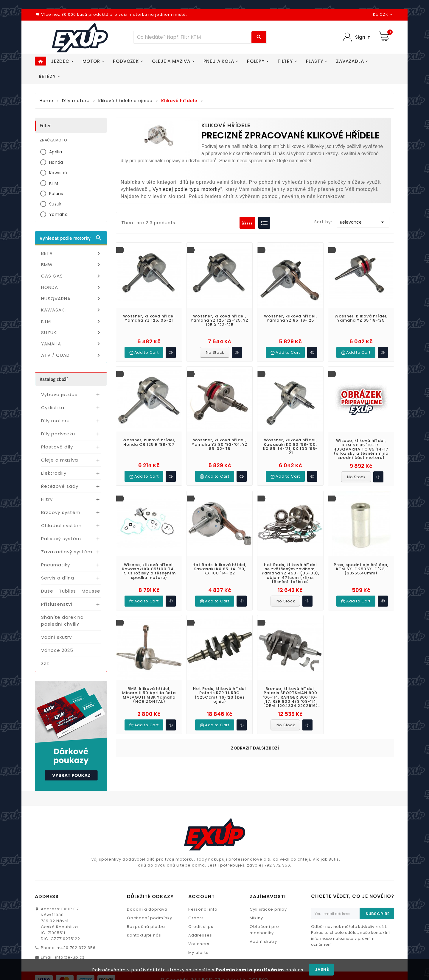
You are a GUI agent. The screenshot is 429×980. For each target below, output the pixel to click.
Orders (196, 891)
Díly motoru (55, 421)
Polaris (56, 194)
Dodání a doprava (147, 883)
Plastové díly (57, 447)
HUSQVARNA (72, 299)
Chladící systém (61, 525)
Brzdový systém (61, 512)
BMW (72, 265)
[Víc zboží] (193, 37)
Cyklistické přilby (268, 883)
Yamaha (58, 214)
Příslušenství (57, 604)
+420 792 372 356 (76, 921)
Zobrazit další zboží (255, 689)
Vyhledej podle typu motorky (186, 189)
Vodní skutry (56, 637)
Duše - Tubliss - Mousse (71, 591)
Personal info (203, 883)
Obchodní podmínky (150, 891)
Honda (56, 162)
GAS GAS (72, 276)
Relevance (363, 222)
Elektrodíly (54, 473)
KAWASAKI (72, 310)
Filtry (47, 499)
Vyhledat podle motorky (71, 238)
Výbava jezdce (59, 394)
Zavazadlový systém (67, 552)
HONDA (72, 287)
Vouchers (199, 917)
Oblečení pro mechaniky (264, 903)
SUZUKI (72, 333)
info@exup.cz (70, 931)
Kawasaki (59, 173)
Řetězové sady (60, 486)
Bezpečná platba (146, 900)
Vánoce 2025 (57, 650)
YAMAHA (72, 344)
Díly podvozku (58, 434)
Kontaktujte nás (144, 909)
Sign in (363, 37)
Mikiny (256, 891)
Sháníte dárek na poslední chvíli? (62, 621)
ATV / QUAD (72, 355)
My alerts (198, 926)
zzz (45, 663)
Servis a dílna (58, 578)
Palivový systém (61, 539)
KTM (54, 183)
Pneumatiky (56, 565)
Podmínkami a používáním (250, 970)
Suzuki (56, 204)
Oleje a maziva (60, 460)
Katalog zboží (54, 379)
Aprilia (56, 152)
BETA (72, 253)
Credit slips (201, 900)
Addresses (200, 909)
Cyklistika (53, 408)
